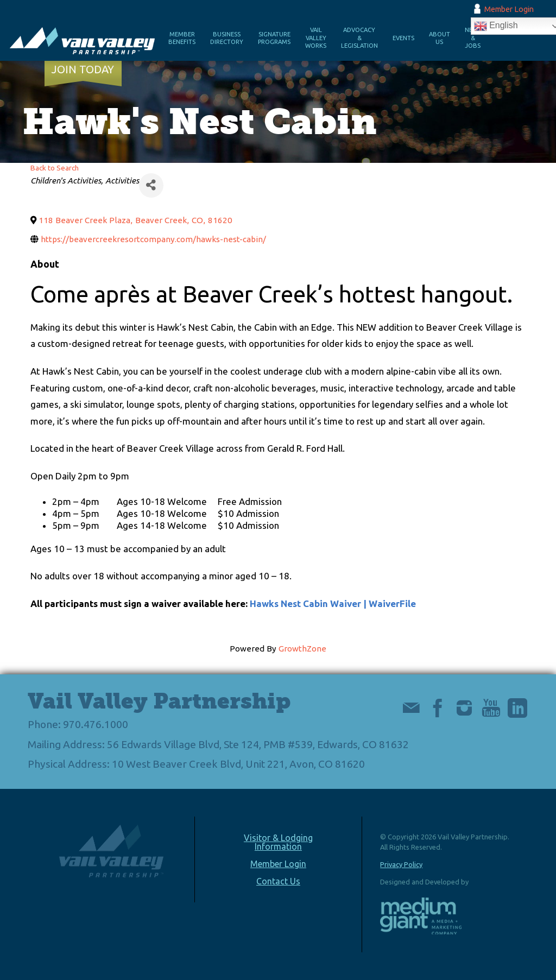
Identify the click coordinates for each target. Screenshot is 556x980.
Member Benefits (182, 38)
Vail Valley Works (316, 38)
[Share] (151, 185)
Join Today (83, 69)
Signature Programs (274, 38)
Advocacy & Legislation (359, 38)
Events (403, 38)
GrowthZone (302, 649)
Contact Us (278, 881)
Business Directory (227, 38)
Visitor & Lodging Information (278, 842)
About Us (440, 38)
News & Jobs (473, 38)
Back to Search (55, 168)
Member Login (509, 9)
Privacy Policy (401, 864)
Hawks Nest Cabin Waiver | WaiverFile (333, 603)
